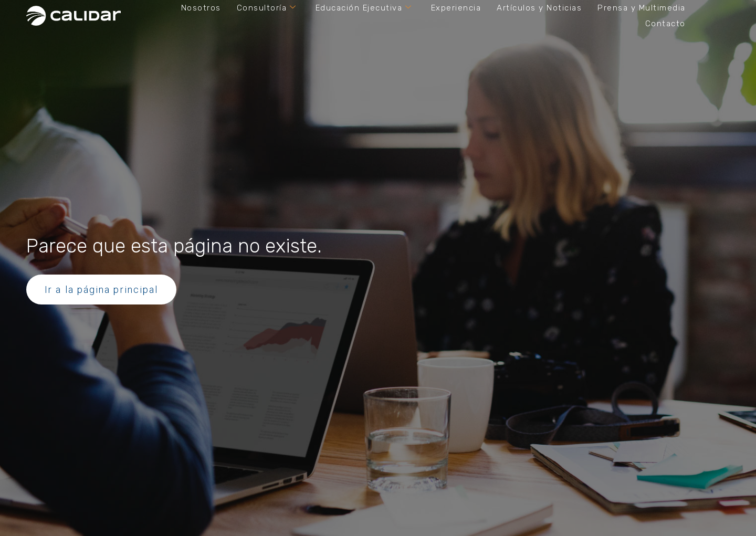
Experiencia (456, 8)
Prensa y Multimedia (642, 8)
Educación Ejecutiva (364, 8)
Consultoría (267, 8)
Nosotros (201, 8)
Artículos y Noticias (539, 8)
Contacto (665, 24)
